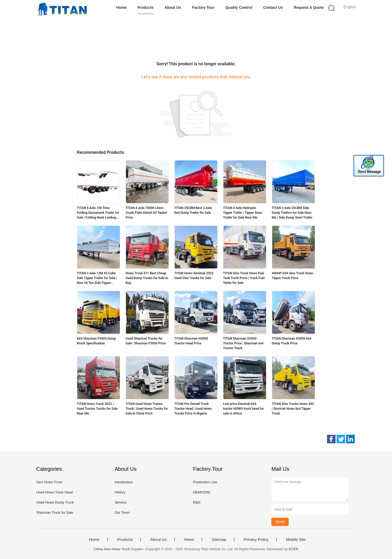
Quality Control (239, 7)
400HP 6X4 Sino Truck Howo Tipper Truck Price (293, 276)
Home (121, 7)
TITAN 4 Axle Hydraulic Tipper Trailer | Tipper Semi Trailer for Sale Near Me (243, 213)
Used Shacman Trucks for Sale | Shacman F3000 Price (146, 341)
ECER (293, 549)
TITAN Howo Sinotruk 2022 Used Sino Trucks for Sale (194, 276)
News (189, 540)
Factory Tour (203, 7)
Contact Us (273, 7)
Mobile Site (296, 540)
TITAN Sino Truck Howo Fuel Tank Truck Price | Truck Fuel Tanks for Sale (244, 278)
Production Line (205, 482)
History (120, 492)
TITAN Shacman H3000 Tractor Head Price (191, 341)
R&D (197, 502)
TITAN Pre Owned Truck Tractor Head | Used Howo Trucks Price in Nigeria (193, 409)
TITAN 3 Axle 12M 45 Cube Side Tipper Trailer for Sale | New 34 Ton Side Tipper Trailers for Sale (97, 278)
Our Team (122, 512)
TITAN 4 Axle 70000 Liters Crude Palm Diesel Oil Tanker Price (146, 213)
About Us (173, 7)
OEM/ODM (202, 492)
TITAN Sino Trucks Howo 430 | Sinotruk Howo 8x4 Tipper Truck (293, 409)
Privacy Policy (256, 540)
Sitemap (219, 540)
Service (120, 502)
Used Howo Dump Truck (55, 502)
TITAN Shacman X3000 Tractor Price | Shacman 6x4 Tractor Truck (243, 343)
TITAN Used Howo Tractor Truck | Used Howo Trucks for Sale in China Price (147, 409)
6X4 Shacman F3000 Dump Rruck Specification (96, 341)
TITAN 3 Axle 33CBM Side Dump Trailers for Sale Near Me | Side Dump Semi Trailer (292, 213)
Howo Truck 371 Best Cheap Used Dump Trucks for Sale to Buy (147, 278)
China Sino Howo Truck (112, 549)
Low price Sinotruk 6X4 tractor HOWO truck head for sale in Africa (244, 409)
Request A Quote (309, 7)
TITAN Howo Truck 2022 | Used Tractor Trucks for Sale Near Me (97, 409)
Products (146, 7)
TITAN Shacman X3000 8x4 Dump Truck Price (292, 341)
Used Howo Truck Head (54, 492)
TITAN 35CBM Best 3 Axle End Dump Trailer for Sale (193, 210)
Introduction (124, 482)
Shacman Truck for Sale (55, 512)
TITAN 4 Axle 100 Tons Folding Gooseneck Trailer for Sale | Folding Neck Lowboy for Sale (98, 213)
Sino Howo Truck (49, 482)
